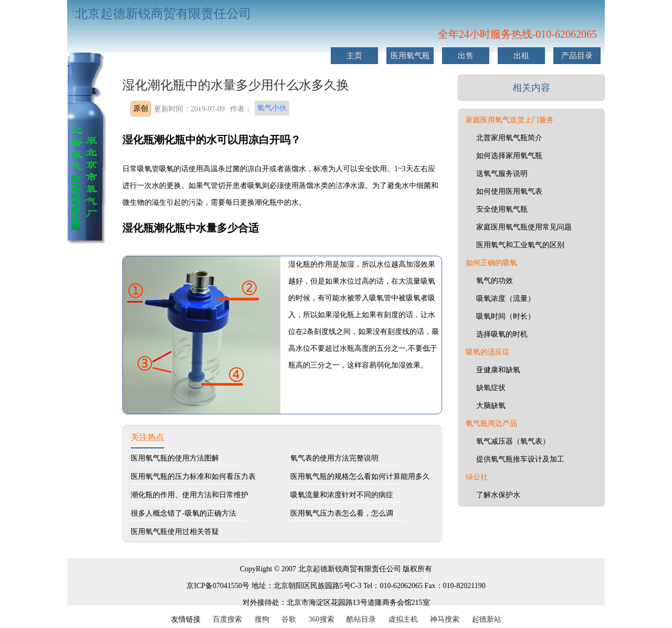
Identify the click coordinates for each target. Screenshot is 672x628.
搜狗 (262, 619)
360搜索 (322, 619)
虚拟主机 (403, 619)
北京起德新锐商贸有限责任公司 (163, 14)
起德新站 (487, 619)
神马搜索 (445, 619)
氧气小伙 (272, 108)
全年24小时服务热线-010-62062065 (517, 34)
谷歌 (289, 619)
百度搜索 (227, 619)
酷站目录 (361, 619)
